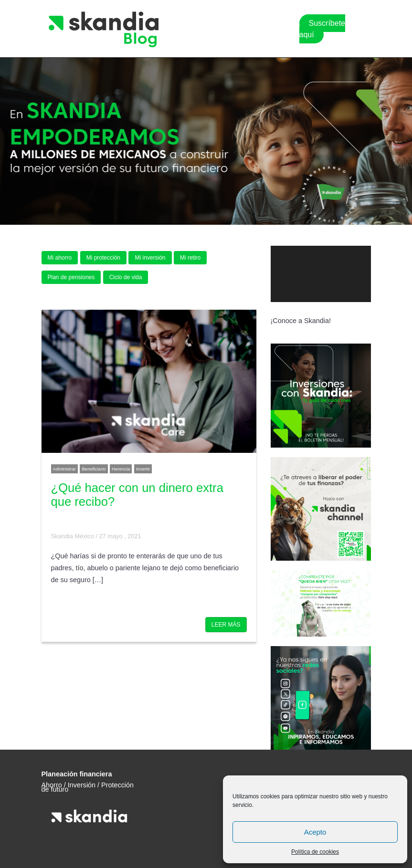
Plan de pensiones (71, 277)
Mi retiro (190, 258)
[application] (321, 274)
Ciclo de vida (126, 277)
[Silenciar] (350, 312)
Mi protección (103, 258)
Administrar (65, 469)
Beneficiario (94, 469)
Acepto (315, 832)
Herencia (121, 469)
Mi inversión (150, 258)
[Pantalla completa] (362, 312)
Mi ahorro (60, 258)
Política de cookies (315, 852)
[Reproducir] (283, 312)
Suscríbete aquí (322, 29)
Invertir (143, 469)
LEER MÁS (226, 625)
